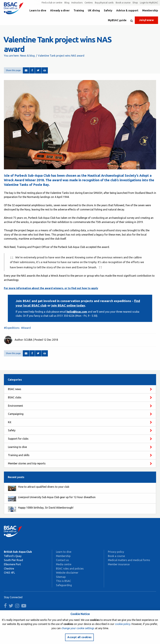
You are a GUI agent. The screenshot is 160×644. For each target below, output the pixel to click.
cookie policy (123, 624)
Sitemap (61, 577)
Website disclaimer (67, 573)
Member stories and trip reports (27, 463)
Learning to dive (17, 447)
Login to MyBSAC (149, 3)
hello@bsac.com (77, 312)
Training (79, 10)
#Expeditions (12, 328)
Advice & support (127, 10)
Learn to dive (38, 10)
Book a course (123, 3)
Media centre (64, 564)
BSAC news (15, 389)
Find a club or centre (52, 3)
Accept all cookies (79, 637)
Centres (89, 3)
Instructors (77, 3)
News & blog (27, 56)
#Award (26, 328)
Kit (10, 422)
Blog (67, 3)
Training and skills (19, 455)
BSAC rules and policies (70, 569)
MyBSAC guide (117, 20)
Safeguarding (64, 585)
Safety (108, 10)
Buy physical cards (104, 3)
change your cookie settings (78, 628)
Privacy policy (116, 552)
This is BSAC (63, 581)
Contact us (62, 560)
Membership (150, 10)
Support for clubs (18, 439)
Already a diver (60, 10)
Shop (135, 3)
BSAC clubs (15, 397)
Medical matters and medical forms (129, 560)
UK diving (94, 10)
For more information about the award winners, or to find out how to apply (51, 288)
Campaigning (16, 414)
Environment (15, 406)
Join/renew (146, 20)
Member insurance (119, 564)
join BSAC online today (68, 305)
